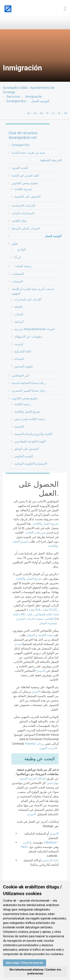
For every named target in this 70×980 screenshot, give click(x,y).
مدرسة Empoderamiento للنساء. (35, 329)
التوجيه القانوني (24, 456)
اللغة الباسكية (23, 351)
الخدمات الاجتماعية (23, 206)
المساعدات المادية (23, 213)
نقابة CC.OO (50, 610)
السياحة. (19, 359)
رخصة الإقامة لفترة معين (30, 419)
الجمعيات (17, 281)
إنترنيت (19, 344)
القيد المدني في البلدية (25, 175)
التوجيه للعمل (40, 101)
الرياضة (19, 322)
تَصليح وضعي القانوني (25, 183)
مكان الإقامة (19, 221)
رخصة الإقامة (22, 404)
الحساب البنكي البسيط (26, 228)
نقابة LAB (19, 614)
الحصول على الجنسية (27, 196)
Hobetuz (30, 744)
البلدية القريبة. (20, 168)
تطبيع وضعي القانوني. (25, 398)
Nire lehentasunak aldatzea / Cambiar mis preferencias (35, 972)
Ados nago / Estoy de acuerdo (25, 963)
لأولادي (20, 250)
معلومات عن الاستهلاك (28, 337)
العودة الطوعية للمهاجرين (30, 441)
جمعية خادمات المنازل (36, 619)
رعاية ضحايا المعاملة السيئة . (29, 383)
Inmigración (34, 97)
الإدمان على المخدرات (28, 299)
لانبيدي (19, 644)
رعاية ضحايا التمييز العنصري (29, 391)
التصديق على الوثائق (27, 449)
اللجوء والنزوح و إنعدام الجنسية (33, 434)
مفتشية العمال (49, 623)
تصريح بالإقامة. (23, 189)
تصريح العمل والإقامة (27, 412)
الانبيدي (41, 671)
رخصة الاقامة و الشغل (41, 635)
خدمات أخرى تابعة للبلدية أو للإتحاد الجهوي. (33, 291)
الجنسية (19, 426)
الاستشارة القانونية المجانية (31, 464)
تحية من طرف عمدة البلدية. (29, 153)
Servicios (13, 97)
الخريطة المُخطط (51, 160)
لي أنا (17, 257)
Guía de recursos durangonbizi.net (23, 135)
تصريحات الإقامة (35, 533)
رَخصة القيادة (22, 266)
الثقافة (18, 307)
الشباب (19, 314)
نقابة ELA (35, 610)
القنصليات (18, 274)
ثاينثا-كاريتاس (50, 860)
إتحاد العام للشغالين (46, 614)
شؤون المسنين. (24, 366)
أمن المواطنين (20, 375)
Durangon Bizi (16, 101)
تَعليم (15, 244)
